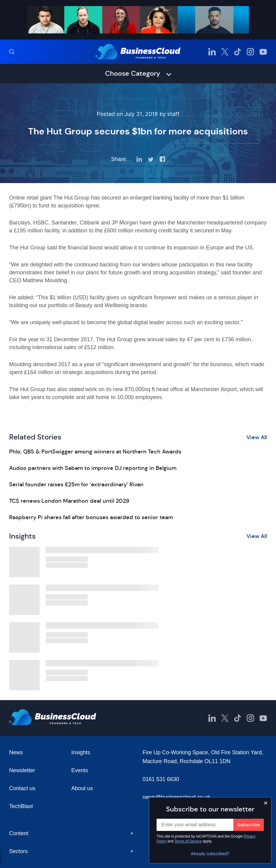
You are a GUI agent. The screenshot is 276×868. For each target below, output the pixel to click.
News (16, 752)
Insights (81, 752)
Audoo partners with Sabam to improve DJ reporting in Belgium (93, 468)
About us (82, 788)
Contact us (22, 788)
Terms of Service (188, 841)
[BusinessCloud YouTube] (263, 52)
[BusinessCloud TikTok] (238, 52)
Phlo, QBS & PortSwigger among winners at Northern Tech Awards (95, 452)
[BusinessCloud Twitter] (225, 52)
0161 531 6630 (161, 779)
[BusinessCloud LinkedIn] (212, 52)
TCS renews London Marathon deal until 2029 (69, 501)
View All (257, 437)
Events (80, 770)
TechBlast (21, 806)
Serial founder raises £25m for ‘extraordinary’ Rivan (76, 484)
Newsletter (22, 770)
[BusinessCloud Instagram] (250, 52)
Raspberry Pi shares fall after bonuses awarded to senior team (91, 517)
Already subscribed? (210, 854)
